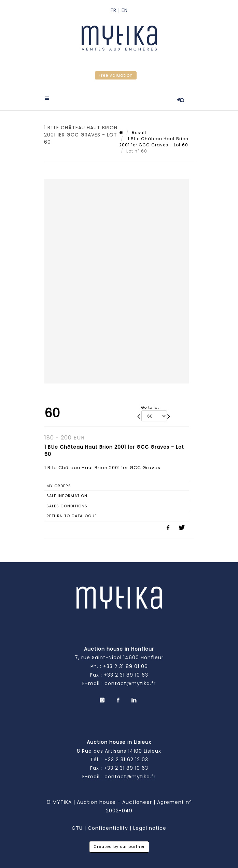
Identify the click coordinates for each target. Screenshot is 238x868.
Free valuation (116, 75)
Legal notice (150, 828)
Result (139, 133)
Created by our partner (119, 847)
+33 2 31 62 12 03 (126, 759)
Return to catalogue (72, 516)
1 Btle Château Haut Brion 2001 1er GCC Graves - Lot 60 (154, 142)
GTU (77, 828)
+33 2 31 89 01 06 (125, 666)
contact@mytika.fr (130, 683)
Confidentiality (108, 828)
